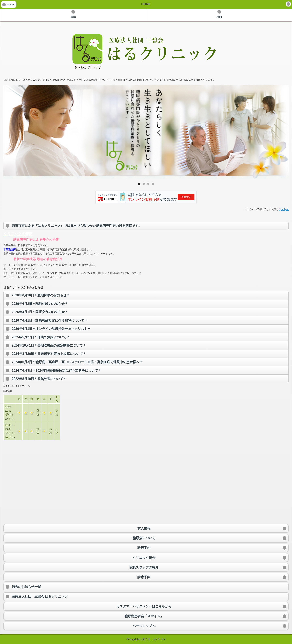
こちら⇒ (284, 209)
